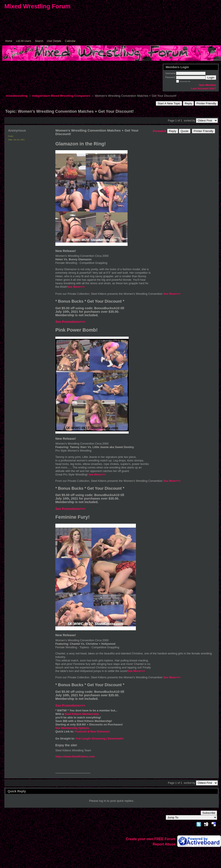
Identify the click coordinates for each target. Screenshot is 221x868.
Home (9, 41)
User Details (54, 41)
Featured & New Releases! (92, 731)
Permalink (160, 131)
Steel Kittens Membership (82, 714)
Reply (188, 103)
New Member (208, 85)
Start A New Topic (169, 103)
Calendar (70, 41)
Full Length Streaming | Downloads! (100, 739)
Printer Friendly (206, 103)
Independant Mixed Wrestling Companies (61, 96)
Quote (184, 131)
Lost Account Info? (203, 88)
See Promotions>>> (70, 322)
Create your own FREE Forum (151, 839)
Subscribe (209, 813)
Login (211, 78)
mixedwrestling (17, 96)
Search (39, 41)
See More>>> (76, 287)
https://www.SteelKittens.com (75, 756)
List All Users (24, 41)
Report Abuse (164, 844)
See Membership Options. (73, 728)
